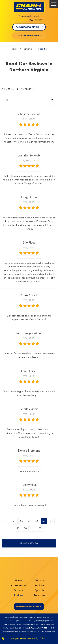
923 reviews (36, 20)
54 (51, 521)
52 (36, 521)
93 (40, 528)
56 (25, 528)
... (14, 521)
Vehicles (39, 585)
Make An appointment (29, 36)
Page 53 (42, 49)
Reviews (28, 49)
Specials (40, 590)
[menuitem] (19, 580)
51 (29, 521)
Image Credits (19, 639)
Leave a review (29, 543)
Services (19, 590)
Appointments (19, 585)
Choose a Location (18, 89)
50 (21, 521)
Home (15, 49)
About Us (40, 580)
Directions (40, 595)
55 (18, 528)
